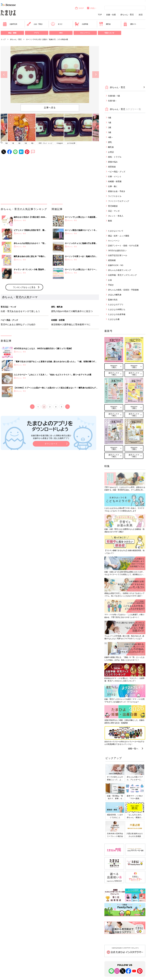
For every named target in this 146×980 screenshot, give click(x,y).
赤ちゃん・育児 (127, 15)
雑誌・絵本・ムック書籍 (119, 236)
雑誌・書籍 (12, 33)
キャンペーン (85, 33)
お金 (110, 280)
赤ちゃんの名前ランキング (120, 270)
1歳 (13, 143)
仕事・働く (113, 186)
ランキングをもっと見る (24, 287)
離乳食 (105, 24)
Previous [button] (4, 75)
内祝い (91, 8)
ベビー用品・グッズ (117, 172)
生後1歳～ (112, 101)
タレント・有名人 (116, 216)
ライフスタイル (115, 196)
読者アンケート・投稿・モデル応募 (123, 246)
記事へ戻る (50, 108)
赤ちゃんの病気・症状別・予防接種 (123, 290)
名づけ (57, 24)
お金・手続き (35, 24)
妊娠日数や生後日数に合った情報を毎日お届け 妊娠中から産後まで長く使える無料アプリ (51, 437)
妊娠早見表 (10, 24)
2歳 (19, 143)
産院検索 (112, 260)
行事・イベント (115, 176)
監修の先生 (113, 300)
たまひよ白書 (114, 319)
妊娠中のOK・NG (116, 265)
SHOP (79, 8)
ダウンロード (51, 444)
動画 (110, 221)
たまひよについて (116, 231)
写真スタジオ (109, 33)
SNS (61, 33)
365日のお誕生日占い (117, 250)
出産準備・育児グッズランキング (122, 275)
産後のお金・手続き (117, 191)
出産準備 (81, 24)
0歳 (6, 143)
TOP (100, 15)
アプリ (37, 33)
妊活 (141, 15)
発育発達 (112, 167)
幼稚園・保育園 (115, 181)
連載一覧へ (133, 748)
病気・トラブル (115, 157)
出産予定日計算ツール (118, 255)
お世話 (111, 152)
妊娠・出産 (111, 15)
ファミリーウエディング (119, 201)
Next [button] (96, 75)
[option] (50, 75)
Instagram (60, 143)
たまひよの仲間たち (117, 309)
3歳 (26, 143)
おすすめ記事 (71, 143)
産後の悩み (113, 162)
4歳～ (33, 143)
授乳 (110, 142)
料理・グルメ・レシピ (46, 143)
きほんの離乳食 (115, 295)
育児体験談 (113, 206)
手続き (111, 285)
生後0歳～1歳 (114, 96)
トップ (3, 39)
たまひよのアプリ (116, 304)
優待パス (130, 24)
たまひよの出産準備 (117, 314)
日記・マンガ (114, 211)
